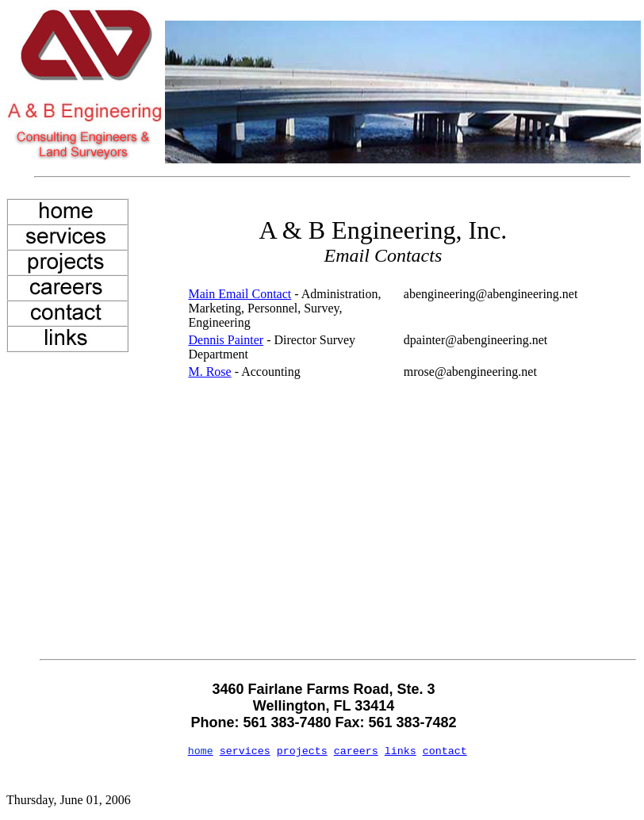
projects (302, 751)
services (245, 751)
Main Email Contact (240, 294)
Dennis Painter (226, 340)
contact (445, 751)
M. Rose (209, 372)
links (401, 751)
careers (356, 751)
